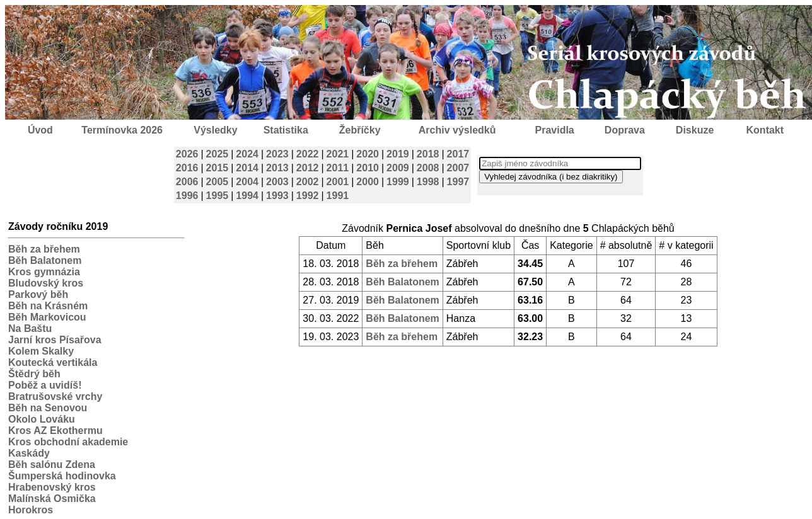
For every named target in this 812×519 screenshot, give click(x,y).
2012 (308, 168)
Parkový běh (38, 294)
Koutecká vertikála (53, 362)
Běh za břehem (44, 249)
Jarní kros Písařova (55, 340)
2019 (398, 154)
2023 (277, 154)
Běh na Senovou (48, 408)
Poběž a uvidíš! (45, 385)
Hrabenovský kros (52, 487)
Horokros (31, 510)
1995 (217, 196)
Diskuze (695, 130)
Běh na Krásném (48, 306)
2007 (458, 168)
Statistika (286, 130)
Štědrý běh (34, 374)
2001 (338, 182)
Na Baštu (30, 328)
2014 (247, 168)
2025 (217, 154)
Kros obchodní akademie (68, 442)
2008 (428, 168)
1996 (187, 196)
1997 (458, 182)
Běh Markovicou (47, 317)
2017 (458, 154)
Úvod (40, 130)
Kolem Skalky (41, 351)
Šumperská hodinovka (62, 476)
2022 (308, 154)
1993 (277, 196)
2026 (187, 154)
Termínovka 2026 (122, 130)
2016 (187, 168)
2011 (338, 168)
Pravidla (554, 130)
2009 (398, 168)
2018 (428, 154)
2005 (217, 182)
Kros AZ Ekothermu (55, 431)
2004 (247, 182)
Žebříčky (360, 130)
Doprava (625, 130)
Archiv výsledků (457, 130)
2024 (247, 154)
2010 (368, 168)
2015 (217, 168)
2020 (368, 154)
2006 (187, 182)
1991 (338, 196)
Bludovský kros (46, 283)
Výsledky (215, 130)
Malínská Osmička (52, 499)
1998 (428, 182)
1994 (247, 196)
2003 (277, 182)
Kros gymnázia (44, 272)
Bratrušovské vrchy (55, 396)
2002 (308, 182)
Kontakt (765, 130)
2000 (368, 182)
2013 (277, 168)
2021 (338, 154)
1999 (398, 182)
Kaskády (29, 453)
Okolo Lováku (42, 419)
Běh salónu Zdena (52, 465)
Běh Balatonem (45, 260)
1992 (308, 196)
